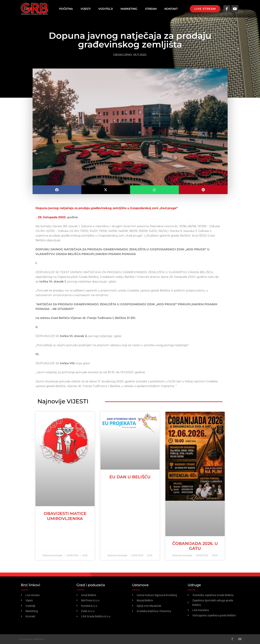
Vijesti (86, 9)
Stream (151, 9)
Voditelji (106, 9)
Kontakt (171, 9)
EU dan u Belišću (130, 477)
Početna (66, 9)
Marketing (129, 9)
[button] (57, 190)
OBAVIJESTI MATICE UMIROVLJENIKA (65, 516)
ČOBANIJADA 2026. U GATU (195, 546)
